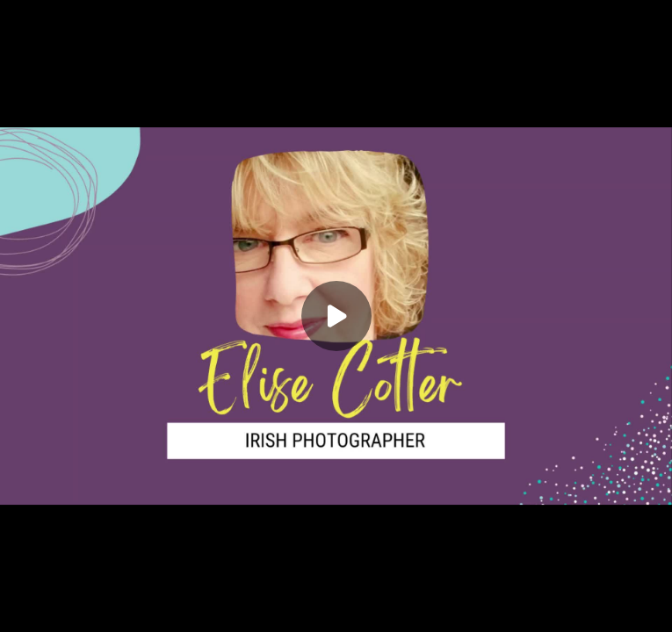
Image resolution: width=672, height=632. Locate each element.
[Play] (336, 316)
